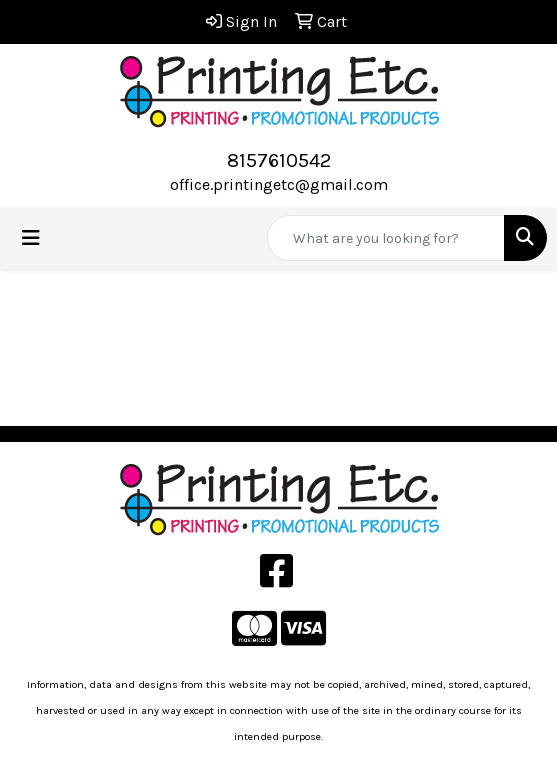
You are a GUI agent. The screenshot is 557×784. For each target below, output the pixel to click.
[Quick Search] (386, 238)
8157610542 (279, 160)
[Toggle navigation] (31, 238)
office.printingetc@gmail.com (279, 184)
